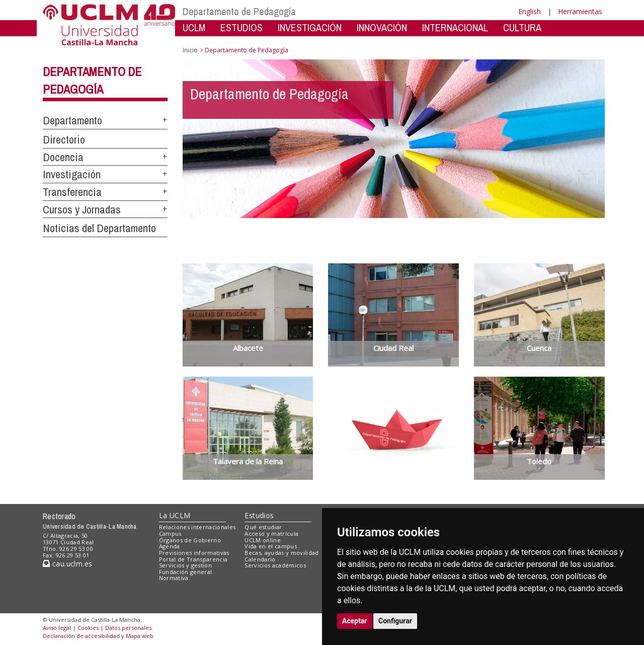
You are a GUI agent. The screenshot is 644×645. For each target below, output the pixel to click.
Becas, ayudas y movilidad (281, 553)
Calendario (260, 559)
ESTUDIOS (242, 27)
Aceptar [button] (355, 621)
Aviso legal (57, 628)
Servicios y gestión (185, 565)
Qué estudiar (263, 527)
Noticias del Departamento (99, 228)
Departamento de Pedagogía (239, 11)
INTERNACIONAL (455, 27)
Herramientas (580, 11)
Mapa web (140, 636)
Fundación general (186, 572)
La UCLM (175, 515)
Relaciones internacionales (197, 527)
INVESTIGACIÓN (310, 27)
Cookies (88, 628)
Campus (170, 533)
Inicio (190, 50)
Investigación (72, 174)
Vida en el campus (271, 546)
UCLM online (263, 540)
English (530, 11)
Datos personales (128, 628)
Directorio (64, 139)
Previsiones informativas (194, 553)
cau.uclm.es (67, 564)
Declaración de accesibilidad (81, 636)
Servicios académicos (275, 565)
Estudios (259, 515)
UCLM (194, 27)
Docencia (63, 157)
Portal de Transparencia (193, 559)
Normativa (174, 578)
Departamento (72, 120)
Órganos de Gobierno (190, 540)
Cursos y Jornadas (82, 209)
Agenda (170, 546)
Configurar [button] (395, 621)
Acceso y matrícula (271, 533)
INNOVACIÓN (382, 27)
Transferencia (72, 192)
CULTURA (522, 27)
